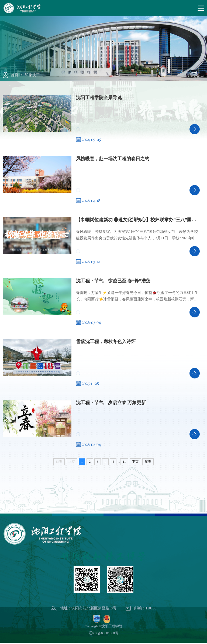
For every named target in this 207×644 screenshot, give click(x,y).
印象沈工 (32, 75)
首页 (15, 75)
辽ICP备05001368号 (103, 635)
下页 (135, 463)
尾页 (148, 463)
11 (124, 463)
